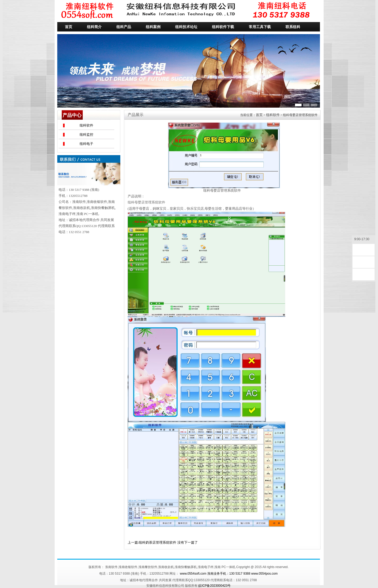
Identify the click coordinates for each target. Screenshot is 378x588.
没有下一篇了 (188, 542)
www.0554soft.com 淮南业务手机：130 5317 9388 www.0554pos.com (229, 574)
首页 (259, 115)
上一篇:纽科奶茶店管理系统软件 (152, 542)
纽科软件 (86, 125)
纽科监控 (86, 135)
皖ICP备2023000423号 (214, 586)
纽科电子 (86, 144)
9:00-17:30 (364, 240)
